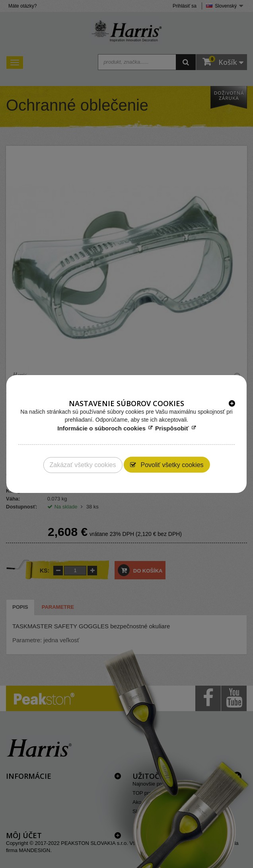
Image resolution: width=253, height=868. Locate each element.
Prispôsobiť (172, 428)
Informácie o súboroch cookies (101, 428)
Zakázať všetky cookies (83, 465)
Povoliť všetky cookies (171, 465)
